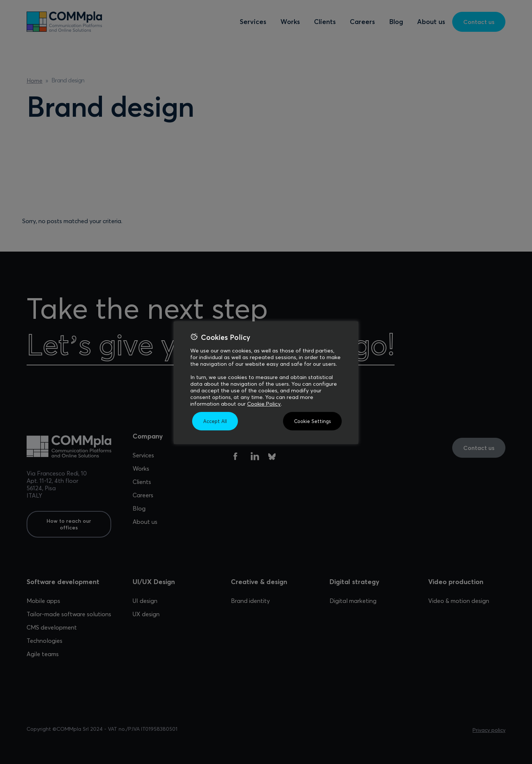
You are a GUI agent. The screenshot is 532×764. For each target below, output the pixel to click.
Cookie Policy (264, 404)
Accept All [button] (215, 421)
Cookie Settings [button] (312, 421)
